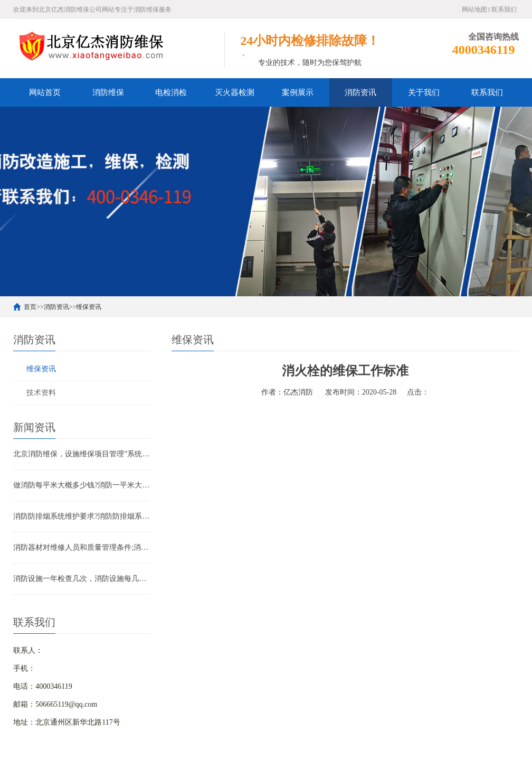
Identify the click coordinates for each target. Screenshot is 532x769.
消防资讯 (360, 92)
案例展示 (298, 92)
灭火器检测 (235, 92)
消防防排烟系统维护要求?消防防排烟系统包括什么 (82, 516)
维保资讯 (89, 307)
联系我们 (504, 10)
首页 (30, 307)
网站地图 (474, 10)
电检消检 (171, 92)
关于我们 (424, 92)
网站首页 (45, 92)
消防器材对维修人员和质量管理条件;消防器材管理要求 (82, 547)
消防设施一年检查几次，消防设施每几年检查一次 (82, 579)
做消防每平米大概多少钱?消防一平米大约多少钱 (82, 485)
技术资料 (41, 393)
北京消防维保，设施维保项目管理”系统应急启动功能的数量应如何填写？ (82, 454)
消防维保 (108, 92)
